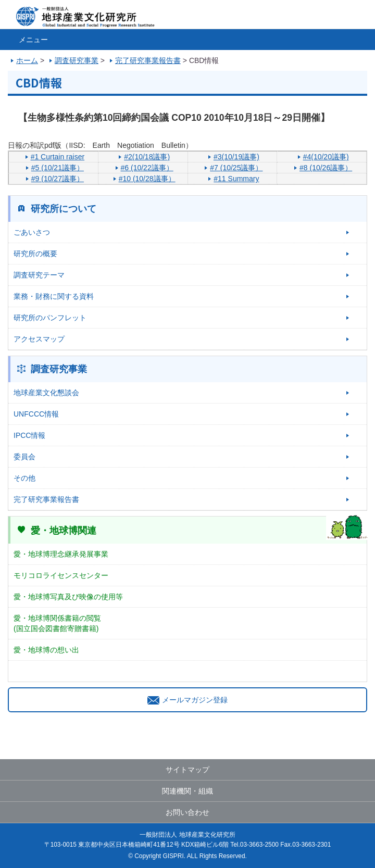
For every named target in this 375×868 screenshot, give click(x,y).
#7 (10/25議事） (236, 168)
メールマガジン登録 (187, 700)
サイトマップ (187, 770)
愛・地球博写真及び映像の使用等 (68, 597)
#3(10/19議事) (236, 157)
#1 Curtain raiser (58, 157)
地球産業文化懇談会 (46, 393)
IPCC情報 (29, 435)
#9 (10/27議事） (58, 179)
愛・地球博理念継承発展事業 (61, 554)
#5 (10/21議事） (58, 168)
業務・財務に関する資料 (54, 296)
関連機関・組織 (187, 791)
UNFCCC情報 (36, 414)
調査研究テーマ (39, 275)
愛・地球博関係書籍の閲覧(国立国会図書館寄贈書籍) (57, 623)
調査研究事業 (59, 369)
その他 (24, 478)
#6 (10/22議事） (147, 168)
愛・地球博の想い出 (46, 650)
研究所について (64, 209)
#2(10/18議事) (147, 157)
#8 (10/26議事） (326, 168)
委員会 (24, 457)
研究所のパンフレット (50, 318)
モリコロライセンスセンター (61, 575)
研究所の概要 (35, 254)
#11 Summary (236, 179)
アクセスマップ (39, 339)
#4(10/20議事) (326, 157)
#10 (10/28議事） (147, 179)
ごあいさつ (32, 232)
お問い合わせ (187, 812)
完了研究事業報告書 (46, 499)
